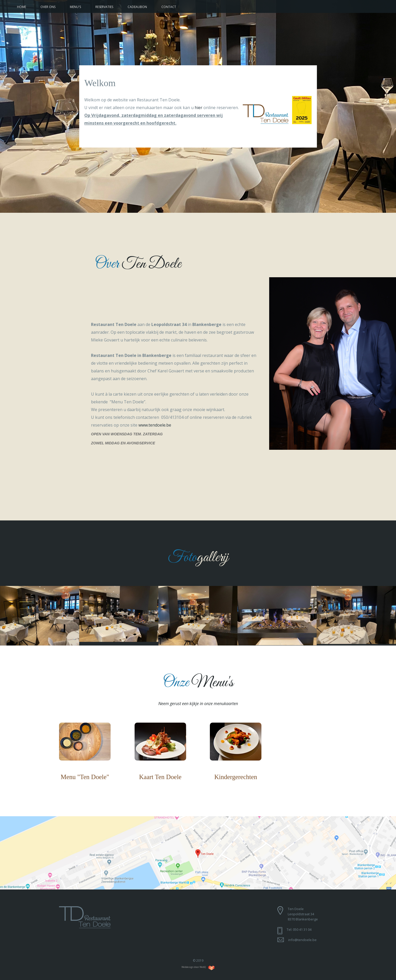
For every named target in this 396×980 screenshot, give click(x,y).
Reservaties (104, 7)
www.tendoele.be (155, 425)
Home (22, 7)
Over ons (48, 7)
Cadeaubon (137, 7)
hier (199, 108)
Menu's (75, 7)
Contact (169, 7)
